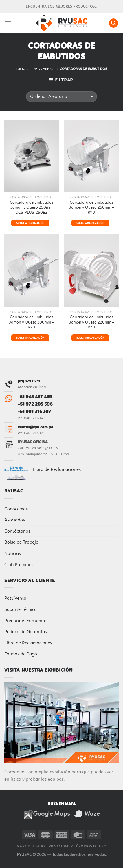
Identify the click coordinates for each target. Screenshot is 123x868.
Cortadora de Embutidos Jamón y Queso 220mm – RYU (92, 322)
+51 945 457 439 (35, 397)
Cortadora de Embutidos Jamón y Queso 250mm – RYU (92, 207)
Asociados (15, 520)
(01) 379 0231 (29, 381)
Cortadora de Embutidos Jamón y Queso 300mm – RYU (31, 322)
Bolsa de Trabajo (21, 542)
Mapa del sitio (31, 846)
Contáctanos (17, 531)
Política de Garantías (26, 632)
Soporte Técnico (21, 609)
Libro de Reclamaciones (57, 469)
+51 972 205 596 (35, 404)
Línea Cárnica (43, 69)
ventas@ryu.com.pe (35, 427)
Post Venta (15, 598)
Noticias (13, 553)
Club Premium (19, 565)
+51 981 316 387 (34, 411)
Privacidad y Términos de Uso (77, 846)
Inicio (21, 69)
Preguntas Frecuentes (26, 621)
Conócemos (16, 509)
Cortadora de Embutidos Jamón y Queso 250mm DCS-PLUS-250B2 (32, 207)
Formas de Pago (21, 654)
